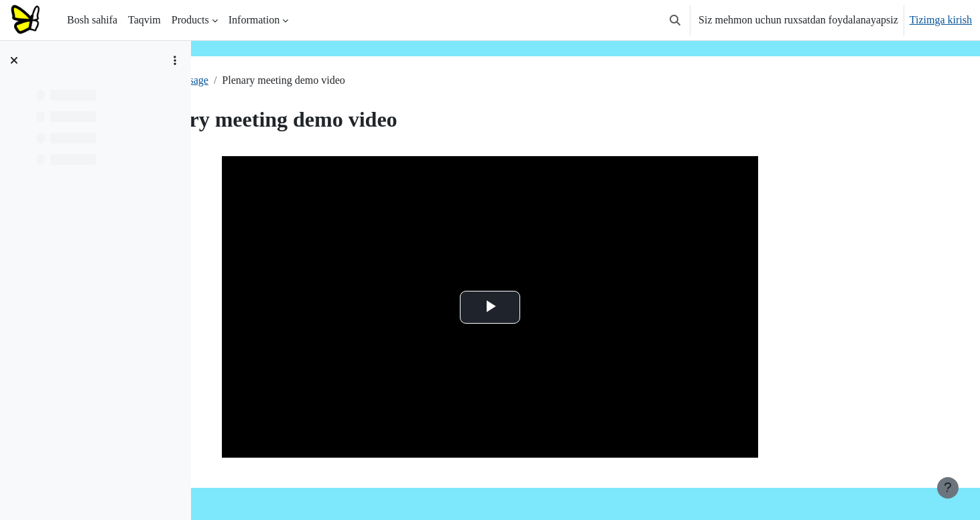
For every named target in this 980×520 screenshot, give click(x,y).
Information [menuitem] (254, 20)
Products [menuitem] (190, 20)
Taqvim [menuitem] (144, 20)
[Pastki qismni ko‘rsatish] (948, 488)
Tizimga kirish (941, 20)
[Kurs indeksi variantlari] (175, 60)
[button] (675, 20)
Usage (314, 80)
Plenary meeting (252, 80)
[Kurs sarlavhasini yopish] (14, 60)
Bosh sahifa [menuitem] (92, 20)
